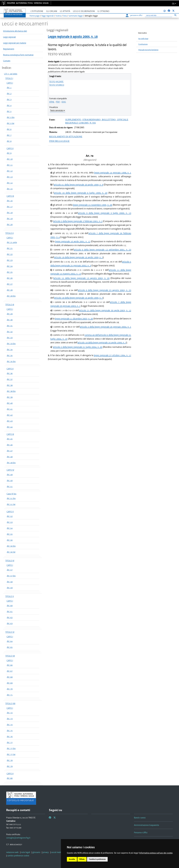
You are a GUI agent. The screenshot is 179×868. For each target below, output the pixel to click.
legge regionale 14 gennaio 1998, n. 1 (113, 173)
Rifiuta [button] (82, 859)
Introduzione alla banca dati (15, 31)
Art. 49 (10, 475)
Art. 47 (10, 451)
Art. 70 (10, 689)
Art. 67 (10, 671)
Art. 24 (10, 266)
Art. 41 (10, 409)
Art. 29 (10, 314)
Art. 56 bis (11, 546)
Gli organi (52, 11)
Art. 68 (10, 677)
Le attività (65, 11)
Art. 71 (10, 695)
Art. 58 (10, 582)
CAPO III (10, 196)
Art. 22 (10, 254)
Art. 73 (10, 719)
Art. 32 (10, 332)
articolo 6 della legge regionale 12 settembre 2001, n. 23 (102, 250)
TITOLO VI (10, 632)
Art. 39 (10, 397)
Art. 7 (9, 135)
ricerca (58, 16)
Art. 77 (10, 742)
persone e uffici (134, 15)
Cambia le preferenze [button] (97, 859)
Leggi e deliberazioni (84, 11)
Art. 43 (10, 421)
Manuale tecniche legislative (148, 50)
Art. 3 (9, 99)
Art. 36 (10, 373)
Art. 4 (9, 105)
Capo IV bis (11, 494)
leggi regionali (48, 16)
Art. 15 (10, 189)
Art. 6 (9, 129)
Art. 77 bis (11, 748)
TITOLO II (9, 233)
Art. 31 (10, 326)
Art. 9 (9, 153)
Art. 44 (10, 427)
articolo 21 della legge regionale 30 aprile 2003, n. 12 (105, 310)
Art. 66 (10, 665)
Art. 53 (10, 522)
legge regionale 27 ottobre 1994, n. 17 (112, 355)
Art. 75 (10, 731)
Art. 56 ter (11, 552)
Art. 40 (10, 403)
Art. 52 (10, 516)
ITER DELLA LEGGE (59, 141)
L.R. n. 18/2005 (11, 74)
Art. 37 (10, 379)
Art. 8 (9, 141)
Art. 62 (10, 617)
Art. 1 (9, 88)
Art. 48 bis (11, 463)
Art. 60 (10, 606)
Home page (35, 16)
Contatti (7, 61)
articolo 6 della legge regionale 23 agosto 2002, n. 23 (104, 290)
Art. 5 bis (11, 117)
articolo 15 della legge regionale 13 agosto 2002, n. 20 (81, 278)
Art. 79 (10, 766)
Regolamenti (9, 49)
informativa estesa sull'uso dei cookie (156, 853)
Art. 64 (10, 641)
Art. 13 (10, 177)
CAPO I (10, 83)
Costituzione (143, 44)
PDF (58, 102)
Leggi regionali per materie (15, 43)
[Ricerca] (158, 15)
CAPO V (10, 512)
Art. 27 (10, 284)
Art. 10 (10, 159)
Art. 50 (10, 481)
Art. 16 (10, 201)
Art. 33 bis (11, 344)
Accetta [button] (72, 859)
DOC (64, 102)
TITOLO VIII (10, 704)
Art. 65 (10, 647)
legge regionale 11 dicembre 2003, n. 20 (74, 319)
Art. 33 (10, 338)
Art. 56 (10, 540)
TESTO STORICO (57, 85)
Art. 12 (10, 171)
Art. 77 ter (11, 754)
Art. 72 (10, 713)
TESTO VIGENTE (56, 82)
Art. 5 (9, 111)
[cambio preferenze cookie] (18, 856)
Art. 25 (10, 272)
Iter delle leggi (143, 39)
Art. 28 (10, 290)
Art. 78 (10, 760)
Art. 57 (10, 570)
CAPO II (10, 148)
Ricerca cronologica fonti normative (18, 55)
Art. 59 (10, 588)
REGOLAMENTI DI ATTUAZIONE (66, 137)
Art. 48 (10, 457)
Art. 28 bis (11, 296)
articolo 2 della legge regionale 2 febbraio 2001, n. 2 (78, 221)
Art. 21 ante (12, 242)
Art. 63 (10, 623)
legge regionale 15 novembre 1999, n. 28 (93, 205)
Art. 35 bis (11, 361)
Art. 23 (10, 260)
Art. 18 (10, 213)
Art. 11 (10, 165)
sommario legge (76, 16)
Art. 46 (10, 445)
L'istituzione (37, 11)
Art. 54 (10, 528)
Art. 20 (10, 225)
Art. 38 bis (11, 391)
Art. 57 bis (11, 576)
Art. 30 (10, 320)
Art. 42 (10, 415)
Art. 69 (10, 683)
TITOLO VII (10, 656)
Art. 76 (10, 737)
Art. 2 (9, 94)
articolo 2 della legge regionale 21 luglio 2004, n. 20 (78, 347)
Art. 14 (10, 183)
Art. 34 (10, 350)
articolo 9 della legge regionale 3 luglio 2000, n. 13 (105, 213)
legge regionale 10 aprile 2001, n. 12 (73, 241)
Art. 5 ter (11, 123)
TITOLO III (10, 305)
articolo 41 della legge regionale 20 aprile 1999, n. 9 (78, 185)
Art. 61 (10, 611)
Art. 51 (10, 486)
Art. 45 (10, 439)
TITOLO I (9, 78)
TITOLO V (10, 596)
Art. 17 (10, 207)
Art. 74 (10, 725)
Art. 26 (10, 278)
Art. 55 (10, 534)
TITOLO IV (10, 561)
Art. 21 (10, 248)
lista (65, 16)
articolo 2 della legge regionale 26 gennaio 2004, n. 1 (105, 327)
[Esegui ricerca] (175, 15)
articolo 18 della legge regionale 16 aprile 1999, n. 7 (78, 257)
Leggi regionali (9, 37)
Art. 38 (10, 385)
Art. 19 (10, 219)
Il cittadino (103, 11)
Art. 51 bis (11, 498)
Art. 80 (10, 778)
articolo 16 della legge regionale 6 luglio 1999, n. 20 (81, 193)
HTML (52, 102)
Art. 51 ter (11, 504)
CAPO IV (10, 470)
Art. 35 (10, 355)
